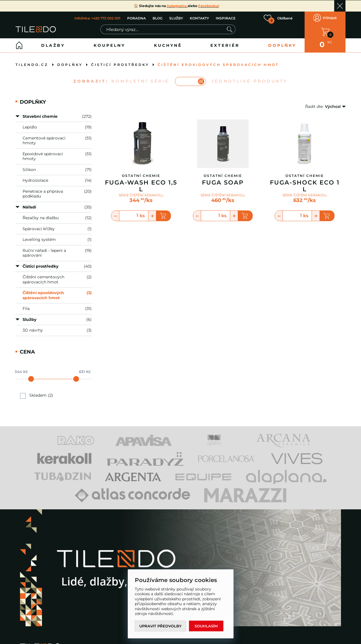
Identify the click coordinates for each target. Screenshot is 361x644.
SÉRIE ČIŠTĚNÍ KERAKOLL (141, 195)
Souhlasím (206, 626)
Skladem (38, 395)
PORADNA (137, 18)
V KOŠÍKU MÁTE (325, 32)
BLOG (158, 18)
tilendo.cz (32, 65)
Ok (340, 6)
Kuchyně (168, 45)
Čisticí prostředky (120, 65)
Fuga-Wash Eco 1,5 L (141, 186)
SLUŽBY (176, 18)
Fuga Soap (223, 183)
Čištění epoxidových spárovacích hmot (218, 65)
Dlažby (53, 45)
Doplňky (282, 45)
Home (19, 45)
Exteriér (225, 45)
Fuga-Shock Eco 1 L (305, 186)
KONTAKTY (199, 18)
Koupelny (109, 45)
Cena (27, 352)
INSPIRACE (226, 18)
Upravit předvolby (160, 626)
